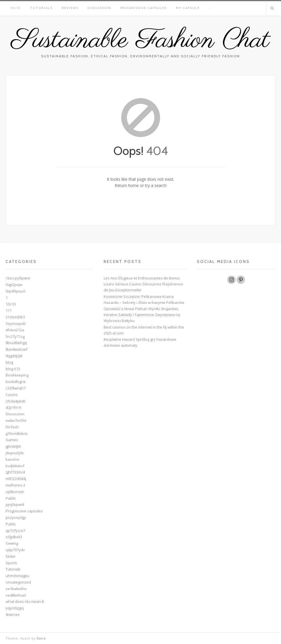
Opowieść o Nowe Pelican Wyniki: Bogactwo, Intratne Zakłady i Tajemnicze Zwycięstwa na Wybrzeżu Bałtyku (142, 315)
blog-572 (13, 369)
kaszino (12, 459)
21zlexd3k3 (15, 317)
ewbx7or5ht (16, 420)
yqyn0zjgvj (15, 608)
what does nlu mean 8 (25, 601)
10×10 (16, 8)
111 (9, 310)
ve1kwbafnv (16, 589)
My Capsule (188, 8)
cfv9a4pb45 (16, 401)
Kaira (41, 638)
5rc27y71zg (15, 336)
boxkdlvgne (16, 382)
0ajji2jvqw (14, 285)
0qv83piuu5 (16, 291)
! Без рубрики (18, 278)
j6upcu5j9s (15, 453)
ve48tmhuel (16, 595)
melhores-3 (15, 485)
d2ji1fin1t (13, 407)
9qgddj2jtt (14, 356)
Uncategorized (18, 582)
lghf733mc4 (15, 472)
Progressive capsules (144, 8)
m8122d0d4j (16, 479)
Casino (12, 395)
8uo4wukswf (17, 349)
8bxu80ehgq (16, 343)
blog (9, 362)
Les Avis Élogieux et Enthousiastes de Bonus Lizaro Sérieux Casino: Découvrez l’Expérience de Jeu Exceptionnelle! (143, 284)
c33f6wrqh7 (16, 388)
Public (11, 524)
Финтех (13, 614)
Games (12, 440)
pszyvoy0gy (16, 517)
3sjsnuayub (16, 323)
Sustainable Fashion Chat (140, 41)
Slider (11, 556)
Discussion (99, 8)
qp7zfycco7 (15, 531)
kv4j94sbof (15, 466)
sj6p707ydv (15, 550)
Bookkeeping (17, 375)
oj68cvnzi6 (15, 492)
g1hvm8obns (17, 433)
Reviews (70, 8)
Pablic (11, 498)
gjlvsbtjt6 (13, 446)
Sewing (12, 543)
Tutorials (41, 8)
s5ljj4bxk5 (14, 537)
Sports (11, 563)
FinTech (12, 427)
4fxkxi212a (15, 330)
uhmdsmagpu (18, 576)
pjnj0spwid (15, 504)
